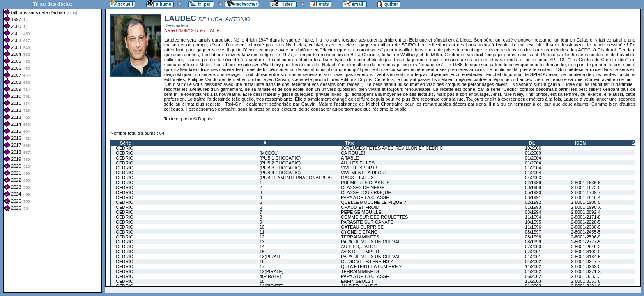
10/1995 (533, 222)
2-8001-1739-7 (586, 192)
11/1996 (533, 227)
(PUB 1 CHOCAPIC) (280, 158)
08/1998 (533, 237)
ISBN (580, 143)
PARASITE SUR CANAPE (367, 222)
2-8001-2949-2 (586, 247)
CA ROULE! (353, 153)
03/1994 (533, 212)
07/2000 (533, 247)
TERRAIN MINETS (360, 237)
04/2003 (533, 178)
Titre (350, 143)
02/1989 (533, 183)
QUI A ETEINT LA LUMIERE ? (371, 266)
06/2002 (533, 276)
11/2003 (533, 281)
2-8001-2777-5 (586, 242)
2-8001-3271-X (586, 271)
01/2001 (533, 257)
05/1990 (533, 192)
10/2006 (533, 148)
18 (262, 281)
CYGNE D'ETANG (359, 232)
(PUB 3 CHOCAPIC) (280, 168)
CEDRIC (124, 148)
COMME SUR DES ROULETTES (374, 217)
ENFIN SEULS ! (357, 281)
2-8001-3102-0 (586, 252)
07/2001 (533, 252)
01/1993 (533, 207)
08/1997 (533, 232)
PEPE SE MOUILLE (361, 212)
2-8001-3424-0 (586, 286)
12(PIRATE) (271, 271)
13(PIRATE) (271, 257)
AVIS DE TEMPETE (361, 252)
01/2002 (533, 271)
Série (125, 143)
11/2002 (533, 266)
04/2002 (533, 261)
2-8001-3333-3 (586, 276)
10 (262, 227)
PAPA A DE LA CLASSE (365, 197)
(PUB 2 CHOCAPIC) (280, 163)
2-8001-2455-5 (586, 232)
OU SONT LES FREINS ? (367, 261)
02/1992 (533, 202)
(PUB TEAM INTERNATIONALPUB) (296, 178)
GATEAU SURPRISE (362, 227)
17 (262, 266)
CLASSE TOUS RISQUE (366, 192)
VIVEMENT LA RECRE (364, 173)
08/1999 (533, 242)
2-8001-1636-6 (586, 183)
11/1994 (533, 217)
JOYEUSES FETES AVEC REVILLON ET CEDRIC (392, 148)
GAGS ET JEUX (357, 178)
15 (262, 252)
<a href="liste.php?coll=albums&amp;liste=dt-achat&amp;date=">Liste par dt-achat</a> (53, 146)
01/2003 (533, 286)
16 (262, 261)
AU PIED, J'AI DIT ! (360, 247)
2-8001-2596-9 (586, 237)
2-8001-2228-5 (586, 222)
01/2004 (533, 158)
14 (262, 247)
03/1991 (533, 197)
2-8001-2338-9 (586, 227)
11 (262, 232)
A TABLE (350, 158)
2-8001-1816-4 (586, 197)
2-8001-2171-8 (586, 217)
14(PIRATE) (271, 286)
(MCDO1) (269, 153)
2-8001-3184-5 (586, 257)
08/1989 (533, 187)
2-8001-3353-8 (586, 281)
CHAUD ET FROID (360, 207)
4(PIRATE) (270, 276)
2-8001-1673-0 (586, 187)
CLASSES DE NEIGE (363, 187)
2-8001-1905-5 (586, 202)
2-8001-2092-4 (586, 212)
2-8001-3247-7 (586, 261)
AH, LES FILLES (358, 163)
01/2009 (533, 153)
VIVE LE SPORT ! (359, 168)
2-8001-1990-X (586, 207)
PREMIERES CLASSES (365, 183)
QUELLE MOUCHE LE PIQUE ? (373, 202)
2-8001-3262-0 (586, 266)
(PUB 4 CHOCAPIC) (280, 173)
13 (262, 242)
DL (532, 143)
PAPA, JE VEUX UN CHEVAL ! (372, 242)
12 (262, 237)
